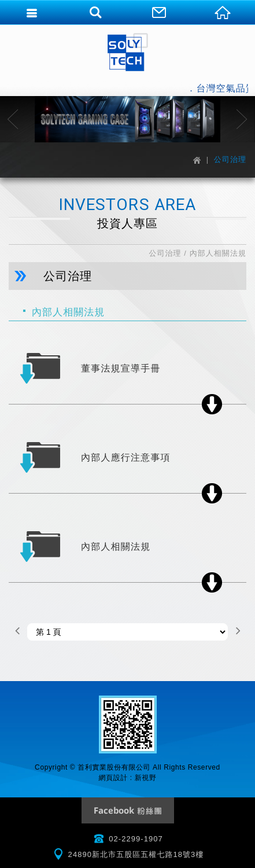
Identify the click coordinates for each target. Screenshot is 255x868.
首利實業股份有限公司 (128, 52)
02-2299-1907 (136, 839)
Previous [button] (13, 119)
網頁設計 (113, 778)
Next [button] (242, 119)
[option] (127, 119)
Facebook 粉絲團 (128, 810)
